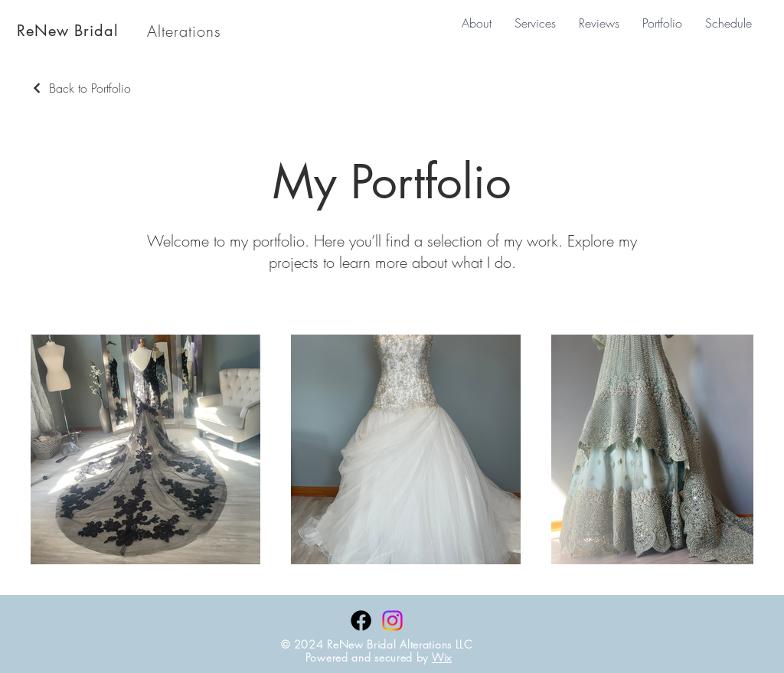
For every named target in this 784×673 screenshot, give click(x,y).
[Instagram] (392, 621)
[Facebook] (361, 621)
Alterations (184, 31)
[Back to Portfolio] (81, 88)
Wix (442, 657)
